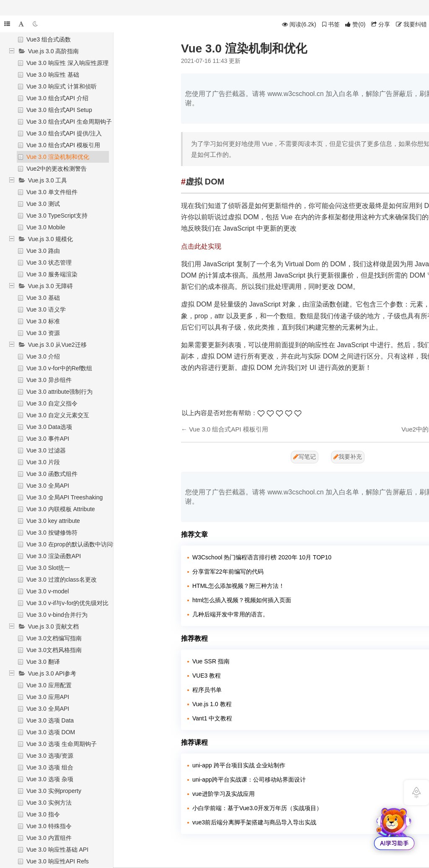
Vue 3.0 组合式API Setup (59, 110)
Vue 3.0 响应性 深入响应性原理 (67, 63)
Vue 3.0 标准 (43, 321)
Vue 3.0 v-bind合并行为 (57, 615)
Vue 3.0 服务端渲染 (52, 274)
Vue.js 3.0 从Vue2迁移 (57, 345)
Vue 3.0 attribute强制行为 (59, 392)
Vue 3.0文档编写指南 (54, 638)
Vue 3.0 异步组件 (49, 380)
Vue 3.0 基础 (43, 298)
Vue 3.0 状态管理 (49, 262)
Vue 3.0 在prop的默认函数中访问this (74, 544)
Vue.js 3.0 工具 (48, 180)
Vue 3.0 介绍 (43, 356)
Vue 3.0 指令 (43, 814)
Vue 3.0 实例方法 (49, 803)
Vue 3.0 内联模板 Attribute (61, 509)
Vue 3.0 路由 (43, 251)
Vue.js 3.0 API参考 (52, 673)
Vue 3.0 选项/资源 (50, 756)
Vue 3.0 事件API (48, 439)
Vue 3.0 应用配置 (49, 685)
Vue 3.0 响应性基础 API (57, 850)
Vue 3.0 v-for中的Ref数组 (59, 368)
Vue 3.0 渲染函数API (54, 556)
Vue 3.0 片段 (43, 462)
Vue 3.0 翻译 (43, 662)
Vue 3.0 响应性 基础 (53, 75)
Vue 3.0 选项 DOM (51, 732)
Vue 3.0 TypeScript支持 (57, 216)
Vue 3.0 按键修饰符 (52, 533)
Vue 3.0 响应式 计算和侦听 (62, 86)
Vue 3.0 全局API (48, 486)
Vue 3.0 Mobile (46, 227)
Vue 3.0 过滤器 (46, 450)
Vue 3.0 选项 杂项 (50, 779)
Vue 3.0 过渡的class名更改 (62, 580)
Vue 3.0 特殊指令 (49, 826)
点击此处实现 (201, 246)
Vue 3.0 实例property (54, 791)
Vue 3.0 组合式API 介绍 (57, 98)
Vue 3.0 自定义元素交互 (58, 415)
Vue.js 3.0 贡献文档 (54, 626)
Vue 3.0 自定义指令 (52, 403)
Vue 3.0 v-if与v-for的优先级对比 (67, 603)
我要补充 (348, 457)
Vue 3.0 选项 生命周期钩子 (62, 744)
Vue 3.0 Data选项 (49, 427)
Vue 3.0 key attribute (53, 521)
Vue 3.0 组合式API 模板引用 (63, 145)
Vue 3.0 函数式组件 (52, 474)
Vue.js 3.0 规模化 (51, 239)
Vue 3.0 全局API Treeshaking (65, 497)
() (355, 24)
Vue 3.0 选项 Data (50, 720)
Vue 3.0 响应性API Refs (58, 861)
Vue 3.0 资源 (43, 333)
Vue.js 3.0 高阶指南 (54, 51)
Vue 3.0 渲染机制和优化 (58, 157)
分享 (381, 24)
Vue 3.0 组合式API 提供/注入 (64, 133)
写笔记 (305, 457)
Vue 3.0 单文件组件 (52, 192)
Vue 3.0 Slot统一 (48, 568)
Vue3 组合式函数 (49, 39)
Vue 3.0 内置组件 (49, 838)
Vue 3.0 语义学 (46, 309)
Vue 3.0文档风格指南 (54, 650)
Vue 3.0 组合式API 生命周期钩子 (69, 122)
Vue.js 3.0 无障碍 (51, 286)
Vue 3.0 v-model (48, 591)
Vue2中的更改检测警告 (57, 169)
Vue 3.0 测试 (43, 204)
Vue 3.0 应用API (48, 697)
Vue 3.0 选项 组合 (50, 767)
